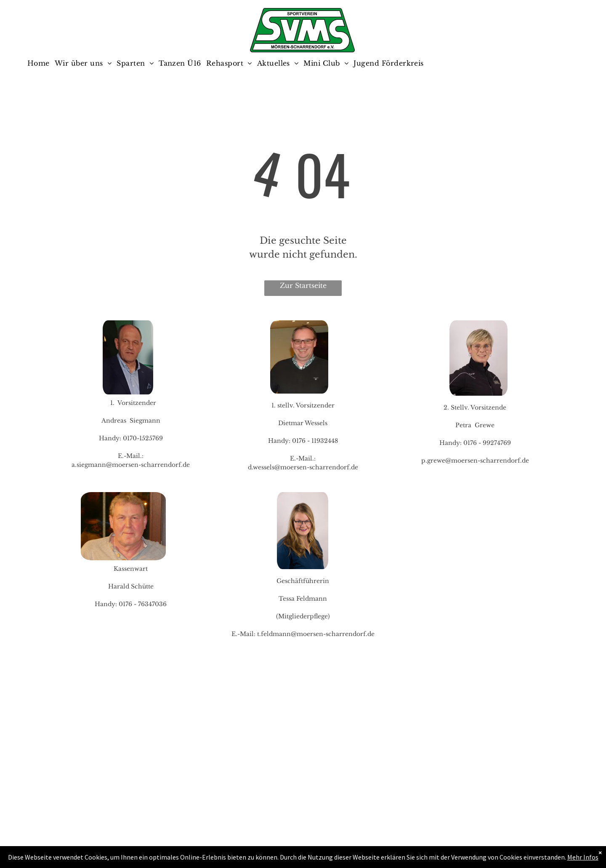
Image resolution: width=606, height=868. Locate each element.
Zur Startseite (303, 285)
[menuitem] (41, 63)
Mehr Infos (583, 857)
